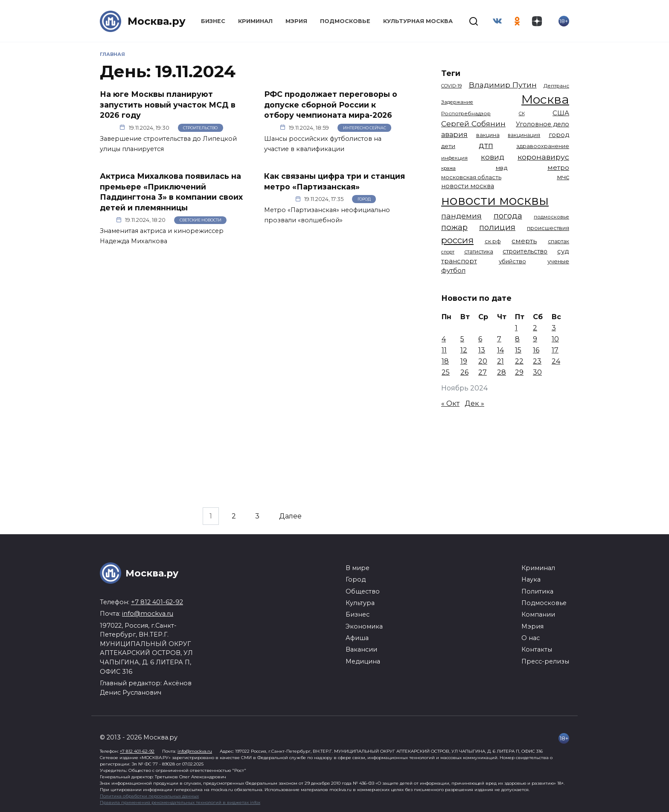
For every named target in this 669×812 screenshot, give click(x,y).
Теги (451, 73)
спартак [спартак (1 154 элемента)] (558, 241)
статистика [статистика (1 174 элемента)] (479, 252)
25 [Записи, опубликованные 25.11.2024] (446, 372)
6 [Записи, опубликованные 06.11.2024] (480, 339)
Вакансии (361, 649)
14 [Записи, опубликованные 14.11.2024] (500, 350)
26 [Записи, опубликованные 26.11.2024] (464, 372)
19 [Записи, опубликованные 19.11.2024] (464, 361)
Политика (537, 591)
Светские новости (201, 220)
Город (364, 199)
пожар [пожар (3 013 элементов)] (454, 227)
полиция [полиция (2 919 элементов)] (497, 227)
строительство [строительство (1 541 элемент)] (525, 251)
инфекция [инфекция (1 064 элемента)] (454, 158)
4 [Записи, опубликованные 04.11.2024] (444, 339)
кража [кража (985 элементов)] (448, 168)
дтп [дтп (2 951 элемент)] (486, 145)
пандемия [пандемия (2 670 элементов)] (461, 216)
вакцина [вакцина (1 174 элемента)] (488, 135)
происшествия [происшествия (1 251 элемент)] (548, 228)
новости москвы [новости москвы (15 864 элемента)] (495, 200)
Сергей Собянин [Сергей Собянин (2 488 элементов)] (473, 124)
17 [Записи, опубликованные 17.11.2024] (555, 350)
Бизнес (213, 21)
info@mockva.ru (148, 614)
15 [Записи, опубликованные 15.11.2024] (518, 350)
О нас (531, 638)
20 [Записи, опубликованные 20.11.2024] (483, 361)
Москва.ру (157, 21)
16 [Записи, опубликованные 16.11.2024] (536, 350)
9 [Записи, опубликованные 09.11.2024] (535, 339)
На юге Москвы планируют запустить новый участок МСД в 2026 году (168, 105)
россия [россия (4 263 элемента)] (457, 240)
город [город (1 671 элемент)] (559, 135)
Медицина (363, 661)
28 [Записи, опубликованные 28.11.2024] (502, 372)
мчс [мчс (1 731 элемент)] (563, 177)
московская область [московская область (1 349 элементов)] (471, 177)
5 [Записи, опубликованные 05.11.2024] (462, 339)
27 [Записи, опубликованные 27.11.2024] (483, 372)
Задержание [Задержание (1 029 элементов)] (457, 102)
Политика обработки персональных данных (149, 796)
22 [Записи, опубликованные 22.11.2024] (519, 361)
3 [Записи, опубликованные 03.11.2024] (554, 328)
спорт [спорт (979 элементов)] (448, 252)
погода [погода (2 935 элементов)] (508, 216)
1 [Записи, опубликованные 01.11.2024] (516, 328)
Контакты (537, 649)
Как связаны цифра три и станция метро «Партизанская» (334, 181)
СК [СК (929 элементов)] (522, 114)
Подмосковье (345, 21)
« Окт (450, 403)
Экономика (364, 626)
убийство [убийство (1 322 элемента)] (512, 261)
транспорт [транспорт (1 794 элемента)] (459, 261)
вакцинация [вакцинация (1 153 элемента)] (524, 135)
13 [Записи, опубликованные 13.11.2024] (482, 350)
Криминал (255, 21)
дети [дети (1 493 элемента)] (448, 146)
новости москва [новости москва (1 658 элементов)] (468, 186)
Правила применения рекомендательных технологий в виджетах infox (180, 802)
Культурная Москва (418, 21)
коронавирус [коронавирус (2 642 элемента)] (543, 157)
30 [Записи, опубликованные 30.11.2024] (537, 372)
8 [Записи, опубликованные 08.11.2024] (517, 339)
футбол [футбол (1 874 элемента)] (453, 270)
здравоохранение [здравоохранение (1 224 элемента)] (543, 146)
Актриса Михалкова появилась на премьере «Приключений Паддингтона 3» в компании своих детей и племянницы (171, 192)
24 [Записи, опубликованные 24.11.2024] (556, 361)
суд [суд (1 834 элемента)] (563, 251)
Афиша (357, 638)
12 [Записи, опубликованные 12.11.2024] (464, 350)
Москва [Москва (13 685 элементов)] (545, 99)
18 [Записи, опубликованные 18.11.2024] (445, 361)
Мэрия (296, 21)
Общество (363, 591)
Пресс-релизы (545, 661)
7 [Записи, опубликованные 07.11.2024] (499, 339)
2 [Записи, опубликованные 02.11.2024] (535, 328)
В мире (358, 568)
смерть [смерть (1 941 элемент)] (524, 241)
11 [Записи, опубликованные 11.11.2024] (444, 350)
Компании (538, 614)
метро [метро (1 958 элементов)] (558, 167)
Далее (290, 516)
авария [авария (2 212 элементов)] (454, 134)
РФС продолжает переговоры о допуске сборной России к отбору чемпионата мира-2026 (331, 105)
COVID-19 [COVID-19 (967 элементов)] (451, 86)
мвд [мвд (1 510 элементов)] (502, 168)
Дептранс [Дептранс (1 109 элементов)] (556, 86)
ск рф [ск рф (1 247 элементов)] (493, 241)
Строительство (200, 128)
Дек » (474, 403)
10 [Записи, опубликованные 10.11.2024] (555, 339)
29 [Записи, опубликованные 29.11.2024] (519, 372)
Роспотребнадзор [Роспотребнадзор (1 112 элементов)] (466, 114)
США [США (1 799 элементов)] (561, 113)
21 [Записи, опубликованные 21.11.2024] (500, 361)
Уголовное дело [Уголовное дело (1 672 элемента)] (542, 124)
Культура (360, 603)
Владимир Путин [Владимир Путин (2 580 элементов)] (503, 85)
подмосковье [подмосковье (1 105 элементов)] (551, 217)
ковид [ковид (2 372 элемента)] (493, 157)
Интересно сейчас (365, 128)
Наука (531, 579)
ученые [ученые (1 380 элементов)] (558, 261)
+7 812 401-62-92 (157, 602)
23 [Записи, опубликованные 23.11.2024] (537, 361)
